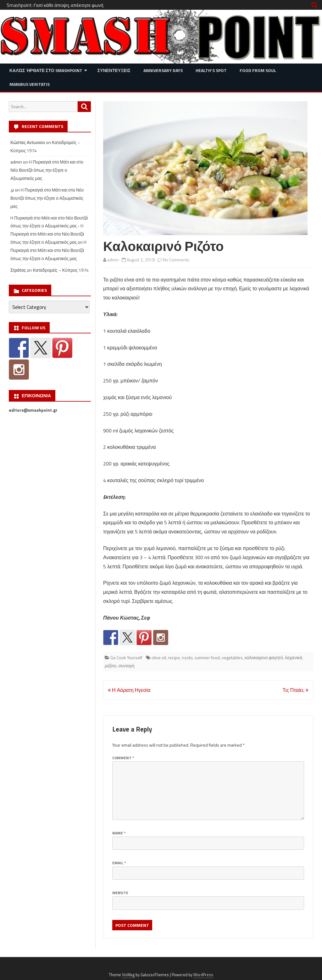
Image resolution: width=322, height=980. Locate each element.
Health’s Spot (211, 70)
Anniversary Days (163, 70)
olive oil (159, 657)
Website (120, 893)
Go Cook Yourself (126, 657)
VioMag (128, 975)
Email (119, 863)
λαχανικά (294, 657)
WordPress (203, 975)
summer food (207, 657)
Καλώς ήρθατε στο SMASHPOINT (46, 70)
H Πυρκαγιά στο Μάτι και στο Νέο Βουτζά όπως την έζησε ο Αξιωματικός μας (47, 170)
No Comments (176, 260)
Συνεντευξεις (114, 70)
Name (119, 833)
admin (113, 260)
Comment (123, 758)
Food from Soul (258, 70)
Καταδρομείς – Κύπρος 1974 (61, 270)
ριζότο (111, 666)
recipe (174, 657)
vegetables (232, 657)
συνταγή (126, 666)
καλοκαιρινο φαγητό (264, 657)
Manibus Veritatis (30, 84)
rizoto (187, 657)
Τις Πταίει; (295, 690)
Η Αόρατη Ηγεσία (129, 690)
